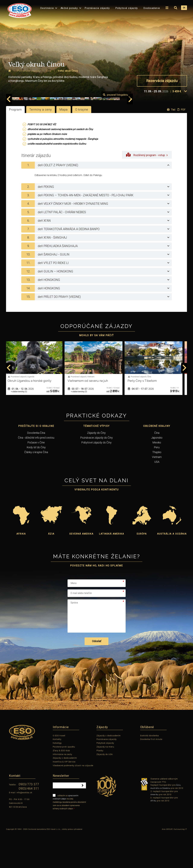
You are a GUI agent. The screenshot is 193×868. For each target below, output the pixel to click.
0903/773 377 (29, 819)
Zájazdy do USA (105, 789)
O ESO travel (59, 770)
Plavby (100, 786)
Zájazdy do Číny (96, 468)
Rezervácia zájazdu (162, 81)
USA (157, 497)
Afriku (153, 836)
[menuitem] (19, 10)
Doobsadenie (152, 8)
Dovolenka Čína (36, 468)
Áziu (178, 820)
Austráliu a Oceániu (160, 823)
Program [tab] (15, 145)
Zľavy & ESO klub (61, 786)
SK (184, 8)
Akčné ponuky (69, 8)
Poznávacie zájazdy (97, 8)
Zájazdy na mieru (105, 782)
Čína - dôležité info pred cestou (36, 473)
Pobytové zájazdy (127, 8)
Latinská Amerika (112, 569)
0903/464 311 (29, 823)
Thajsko (157, 487)
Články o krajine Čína (36, 487)
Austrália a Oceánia (172, 569)
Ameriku (154, 830)
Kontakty (57, 774)
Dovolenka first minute (151, 774)
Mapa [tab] (64, 145)
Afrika (21, 569)
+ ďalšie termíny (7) (82, 427)
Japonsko (157, 473)
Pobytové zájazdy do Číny (96, 478)
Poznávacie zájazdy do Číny (96, 473)
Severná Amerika (81, 569)
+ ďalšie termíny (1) (22, 427)
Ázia (51, 569)
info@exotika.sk (24, 828)
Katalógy (57, 778)
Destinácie (47, 8)
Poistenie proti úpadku (64, 782)
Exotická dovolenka (149, 770)
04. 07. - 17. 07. (144, 424)
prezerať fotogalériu (170, 130)
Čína (157, 468)
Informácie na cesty (62, 789)
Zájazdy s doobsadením (65, 793)
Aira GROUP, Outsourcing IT (174, 864)
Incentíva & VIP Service (64, 797)
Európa (142, 569)
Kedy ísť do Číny (36, 482)
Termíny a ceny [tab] (41, 145)
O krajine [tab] (82, 145)
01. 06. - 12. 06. (24, 424)
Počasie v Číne (36, 478)
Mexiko (157, 478)
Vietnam (157, 492)
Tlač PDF (176, 145)
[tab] (96, 200)
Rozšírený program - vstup (147, 190)
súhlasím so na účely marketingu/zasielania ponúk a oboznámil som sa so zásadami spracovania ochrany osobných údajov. (69, 837)
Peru (157, 482)
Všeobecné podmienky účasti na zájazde (73, 801)
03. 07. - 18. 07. (84, 424)
